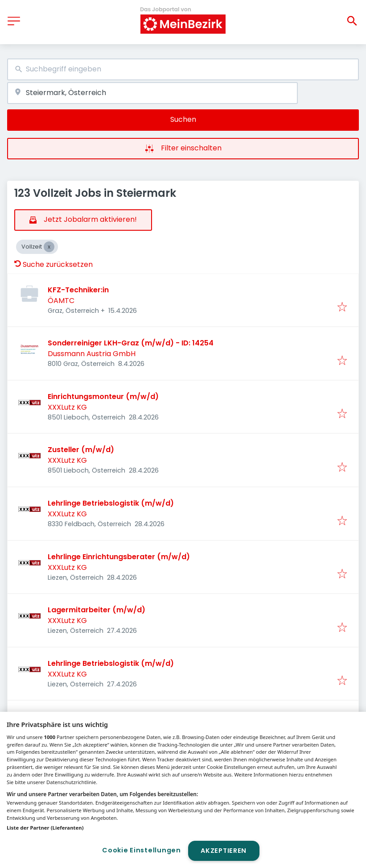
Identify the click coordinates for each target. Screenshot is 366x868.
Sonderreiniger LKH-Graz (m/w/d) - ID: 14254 (131, 343)
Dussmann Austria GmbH (92, 354)
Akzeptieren (224, 851)
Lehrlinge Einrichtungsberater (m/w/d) (119, 557)
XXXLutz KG (67, 407)
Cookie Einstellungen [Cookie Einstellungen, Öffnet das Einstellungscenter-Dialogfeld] (141, 850)
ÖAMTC (61, 301)
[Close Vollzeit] (49, 247)
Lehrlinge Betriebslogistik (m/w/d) (111, 503)
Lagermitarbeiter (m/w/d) (97, 610)
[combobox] (183, 69)
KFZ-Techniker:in (78, 290)
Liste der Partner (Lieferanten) (45, 828)
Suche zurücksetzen (53, 264)
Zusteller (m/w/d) (81, 450)
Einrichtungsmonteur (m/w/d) (103, 397)
